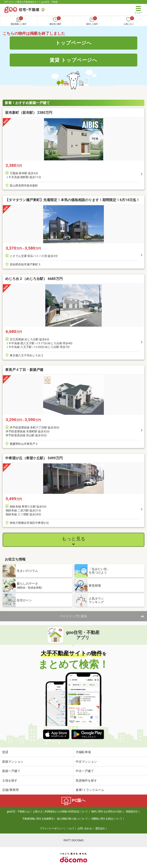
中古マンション (86, 762)
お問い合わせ (85, 828)
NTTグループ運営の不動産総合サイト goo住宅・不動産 (31, 2)
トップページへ (74, 43)
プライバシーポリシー (52, 828)
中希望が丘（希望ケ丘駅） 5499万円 (34, 458)
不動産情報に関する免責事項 (38, 819)
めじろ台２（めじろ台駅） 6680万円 (34, 279)
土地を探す (10, 780)
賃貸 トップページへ (73, 60)
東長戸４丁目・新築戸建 (24, 370)
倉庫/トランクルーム (90, 790)
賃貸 (5, 752)
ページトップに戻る (73, 616)
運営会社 (100, 828)
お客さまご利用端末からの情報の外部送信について (60, 812)
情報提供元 (132, 812)
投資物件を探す (86, 780)
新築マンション (13, 762)
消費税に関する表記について (107, 819)
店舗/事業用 (10, 790)
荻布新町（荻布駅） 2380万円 (29, 113)
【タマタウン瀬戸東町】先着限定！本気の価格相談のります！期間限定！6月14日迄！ (72, 200)
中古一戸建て (85, 771)
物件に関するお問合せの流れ (107, 812)
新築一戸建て (11, 771)
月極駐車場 (83, 752)
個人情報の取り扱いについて (72, 819)
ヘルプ (71, 828)
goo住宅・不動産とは (18, 812)
